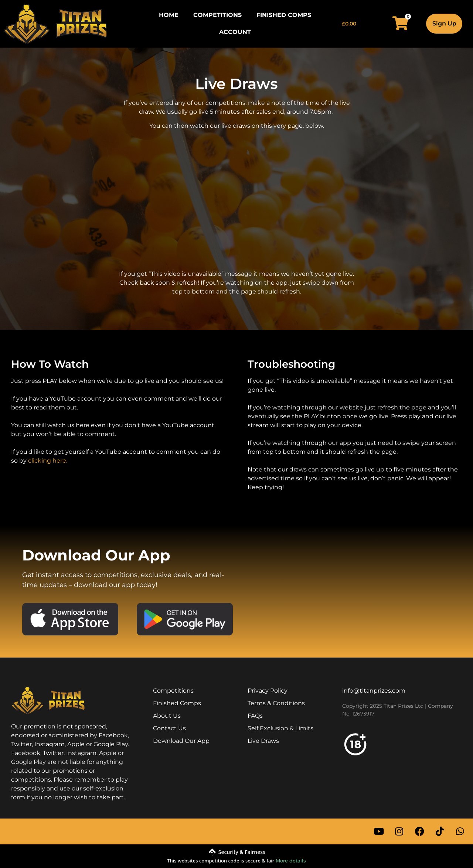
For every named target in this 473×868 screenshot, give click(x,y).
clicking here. (48, 461)
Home (169, 15)
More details (291, 861)
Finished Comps (284, 15)
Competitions (217, 15)
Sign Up (444, 23)
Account (235, 32)
